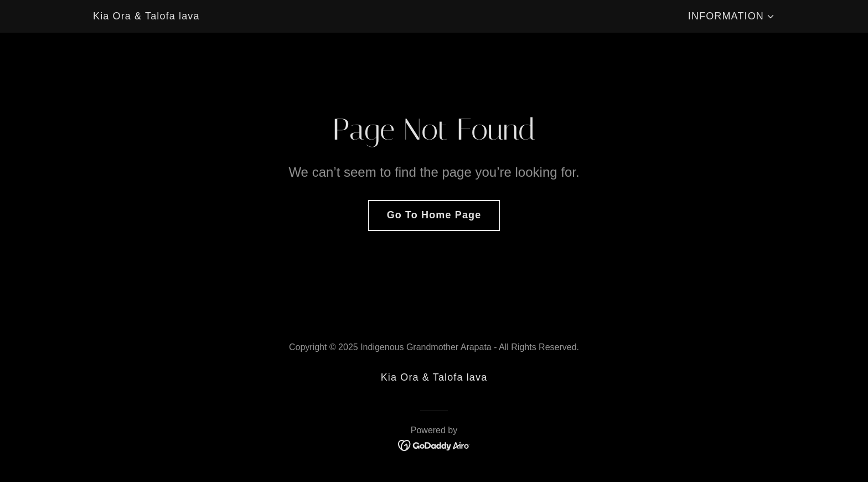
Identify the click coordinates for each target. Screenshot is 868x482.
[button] (732, 16)
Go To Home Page (434, 215)
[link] (434, 17)
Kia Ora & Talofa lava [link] (146, 16)
